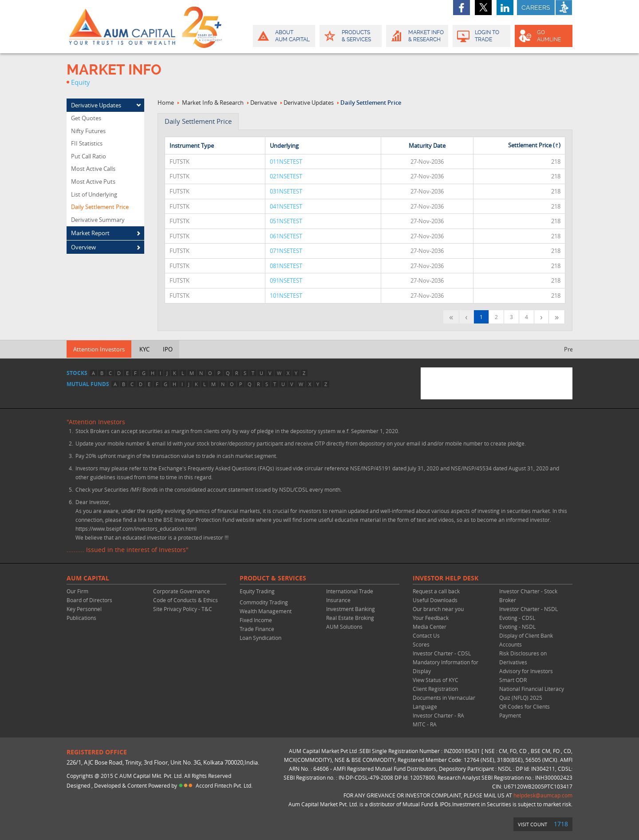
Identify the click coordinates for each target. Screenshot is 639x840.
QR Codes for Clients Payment (525, 711)
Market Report (90, 233)
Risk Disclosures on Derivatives (523, 658)
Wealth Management (266, 611)
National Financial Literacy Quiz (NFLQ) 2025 (532, 693)
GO (543, 36)
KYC (144, 349)
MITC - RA (425, 724)
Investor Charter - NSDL (529, 609)
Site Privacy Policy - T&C (183, 609)
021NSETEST (286, 176)
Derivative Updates (96, 105)
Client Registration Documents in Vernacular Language (444, 698)
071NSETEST (286, 251)
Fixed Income (256, 620)
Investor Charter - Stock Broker (528, 595)
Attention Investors (99, 349)
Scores (421, 644)
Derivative (264, 103)
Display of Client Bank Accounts (526, 640)
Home (166, 103)
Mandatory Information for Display (446, 666)
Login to (482, 36)
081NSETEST (286, 266)
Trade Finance (257, 629)
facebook (461, 8)
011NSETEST (286, 162)
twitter (483, 8)
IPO (168, 349)
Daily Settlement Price (371, 103)
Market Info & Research (213, 103)
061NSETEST (286, 236)
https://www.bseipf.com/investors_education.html (136, 528)
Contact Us (426, 635)
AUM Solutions (344, 627)
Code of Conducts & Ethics (185, 600)
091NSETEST (286, 280)
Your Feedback (431, 618)
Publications (81, 618)
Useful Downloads (435, 600)
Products (350, 36)
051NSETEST (286, 221)
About (283, 36)
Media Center (430, 627)
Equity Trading (257, 591)
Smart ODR (513, 680)
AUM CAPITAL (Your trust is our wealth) (122, 27)
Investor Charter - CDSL (442, 653)
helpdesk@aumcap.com (543, 795)
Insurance (338, 600)
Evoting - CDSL (517, 618)
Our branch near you (438, 609)
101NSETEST (286, 296)
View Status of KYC (436, 680)
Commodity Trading (264, 602)
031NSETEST (286, 191)
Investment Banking (351, 609)
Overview (83, 247)
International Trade (350, 591)
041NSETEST (286, 206)
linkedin (505, 8)
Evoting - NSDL (517, 627)
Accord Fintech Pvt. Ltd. (224, 785)
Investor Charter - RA (438, 715)
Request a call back (436, 591)
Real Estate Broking (350, 618)
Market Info (416, 36)
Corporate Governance (181, 591)
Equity (81, 82)
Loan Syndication (260, 638)
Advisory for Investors (526, 671)
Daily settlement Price (198, 121)
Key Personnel (84, 609)
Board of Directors (89, 600)
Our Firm (77, 591)
